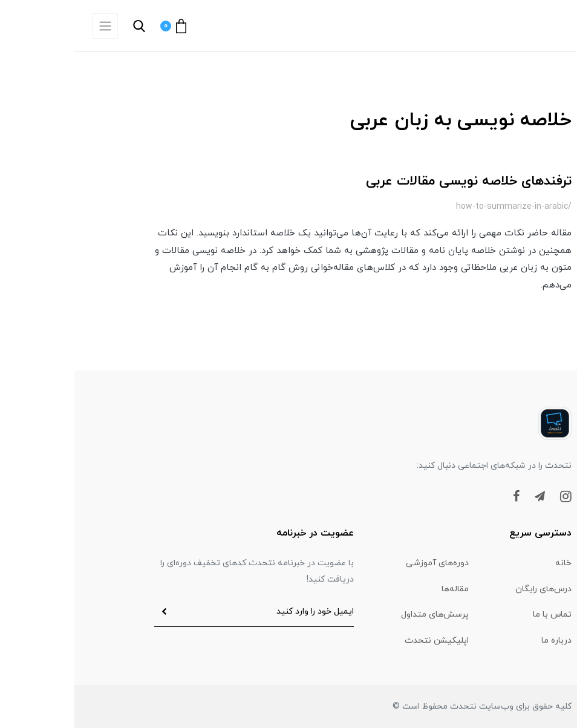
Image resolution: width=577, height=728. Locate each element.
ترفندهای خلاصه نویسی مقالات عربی (394, 181)
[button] (134, 26)
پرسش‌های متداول (360, 615)
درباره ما (482, 641)
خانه (489, 563)
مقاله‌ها (381, 589)
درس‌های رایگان (469, 589)
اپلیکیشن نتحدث (362, 641)
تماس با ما (478, 615)
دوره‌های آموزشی (363, 563)
